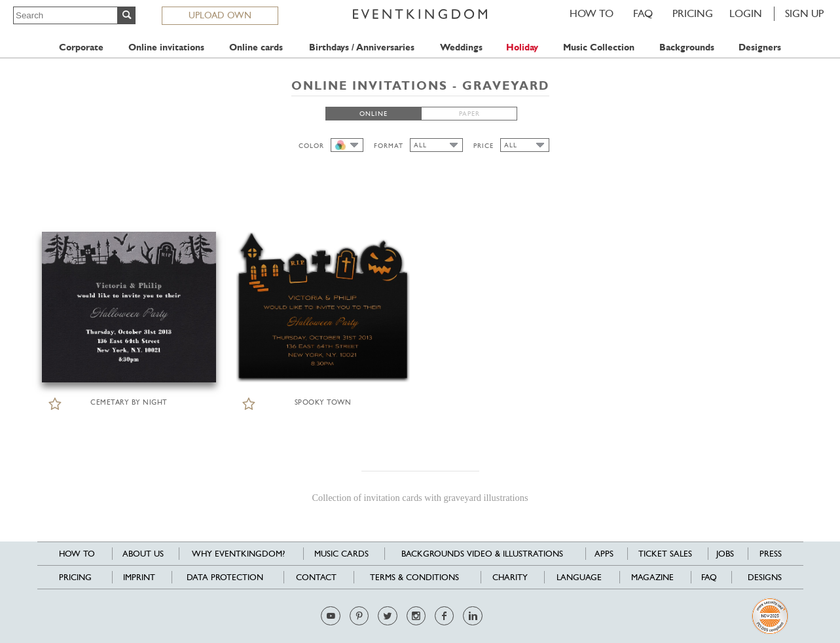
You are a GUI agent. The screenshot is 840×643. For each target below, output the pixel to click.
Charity (510, 577)
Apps (604, 554)
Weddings (461, 47)
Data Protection (225, 577)
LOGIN (746, 13)
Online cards (256, 47)
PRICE (484, 146)
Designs (765, 577)
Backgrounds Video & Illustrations (482, 554)
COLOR (311, 146)
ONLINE (374, 114)
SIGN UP (804, 13)
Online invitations (166, 47)
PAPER (469, 114)
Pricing (693, 13)
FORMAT (389, 146)
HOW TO (592, 13)
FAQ (643, 13)
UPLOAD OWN (220, 15)
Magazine (652, 577)
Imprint (139, 577)
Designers (760, 47)
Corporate (81, 47)
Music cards (341, 554)
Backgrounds (687, 47)
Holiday (522, 47)
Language (579, 577)
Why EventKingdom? (238, 554)
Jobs (725, 554)
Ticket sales (665, 554)
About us (143, 554)
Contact (316, 577)
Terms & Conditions (414, 577)
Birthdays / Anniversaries (362, 47)
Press (771, 554)
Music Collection (599, 47)
